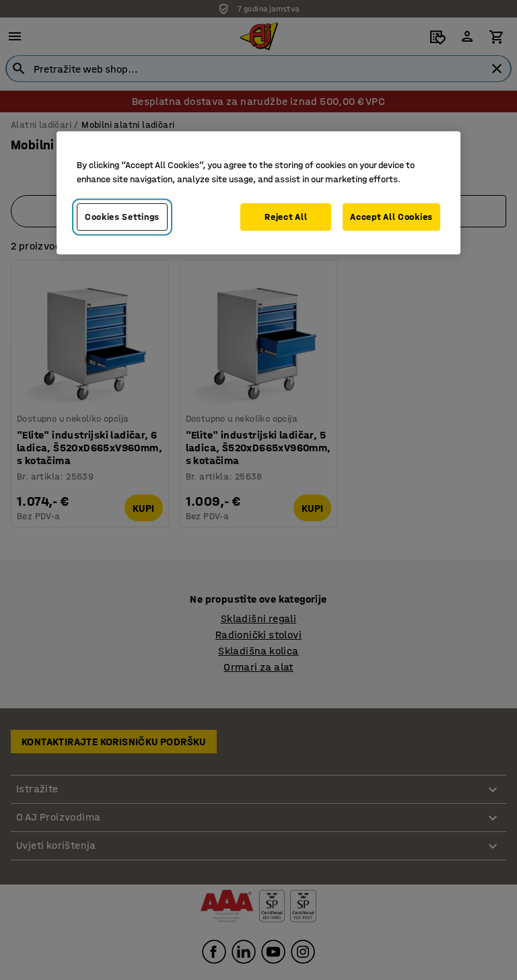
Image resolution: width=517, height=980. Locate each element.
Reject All (286, 217)
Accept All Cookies (391, 217)
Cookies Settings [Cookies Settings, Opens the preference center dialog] (122, 217)
